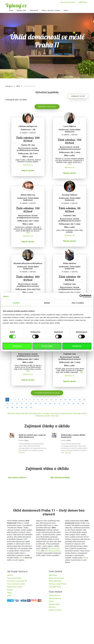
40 (22, 407)
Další (67, 10)
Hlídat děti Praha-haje (28, 413)
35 (78, 404)
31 (59, 404)
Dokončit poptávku (47, 107)
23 (22, 404)
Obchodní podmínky (14, 578)
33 (69, 404)
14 (61, 400)
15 (65, 400)
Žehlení (51, 601)
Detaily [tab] (47, 303)
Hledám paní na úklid (15, 587)
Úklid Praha (53, 575)
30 (55, 404)
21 (12, 404)
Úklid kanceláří (54, 604)
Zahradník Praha (55, 587)
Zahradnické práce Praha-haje (70, 413)
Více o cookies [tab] (78, 303)
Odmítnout (17, 346)
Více (70, 164)
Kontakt (10, 590)
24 (26, 404)
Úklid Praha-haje (13, 413)
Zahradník (34, 10)
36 (83, 404)
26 (36, 404)
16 (70, 400)
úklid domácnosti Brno (53, 551)
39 (17, 407)
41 (26, 407)
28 (45, 404)
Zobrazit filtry (78, 96)
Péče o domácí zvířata (51, 10)
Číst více (22, 453)
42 (31, 407)
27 (41, 404)
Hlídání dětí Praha (55, 581)
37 (8, 407)
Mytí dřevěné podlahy (60, 478)
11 (47, 400)
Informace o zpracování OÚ (17, 581)
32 (64, 404)
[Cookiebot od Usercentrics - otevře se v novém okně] (81, 296)
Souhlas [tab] (16, 303)
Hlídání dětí (21, 10)
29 (50, 404)
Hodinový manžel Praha (57, 584)
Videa (9, 596)
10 (42, 400)
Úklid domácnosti (55, 598)
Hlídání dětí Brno (55, 595)
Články (9, 593)
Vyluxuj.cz (16, 5)
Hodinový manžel (55, 610)
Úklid (11, 10)
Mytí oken (52, 607)
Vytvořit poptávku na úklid (47, 393)
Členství (10, 575)
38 (12, 407)
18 (80, 400)
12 (51, 400)
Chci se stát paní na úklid (16, 584)
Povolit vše (77, 346)
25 (31, 404)
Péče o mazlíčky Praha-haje (47, 413)
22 (17, 404)
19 (84, 400)
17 (75, 400)
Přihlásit (83, 2)
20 (8, 404)
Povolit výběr (47, 346)
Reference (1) (28, 165)
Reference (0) (70, 167)
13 (56, 400)
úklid (21, 558)
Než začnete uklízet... (18, 478)
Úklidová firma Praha (56, 578)
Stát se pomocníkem (68, 2)
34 (73, 404)
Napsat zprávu (28, 171)
